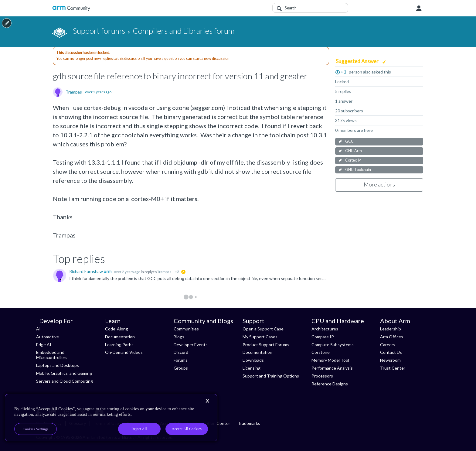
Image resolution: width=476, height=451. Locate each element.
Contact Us (391, 352)
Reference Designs (330, 384)
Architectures (325, 329)
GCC (349, 141)
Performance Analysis (332, 368)
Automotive (48, 337)
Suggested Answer (358, 61)
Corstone (321, 352)
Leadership (391, 329)
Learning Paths (119, 345)
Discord (181, 352)
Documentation (120, 337)
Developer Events (191, 345)
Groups (181, 368)
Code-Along (117, 329)
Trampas (74, 92)
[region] (111, 418)
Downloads (253, 360)
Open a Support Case (263, 329)
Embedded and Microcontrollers (52, 355)
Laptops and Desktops (58, 365)
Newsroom (390, 360)
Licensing (252, 368)
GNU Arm (354, 151)
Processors (322, 376)
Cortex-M (353, 160)
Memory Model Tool (330, 360)
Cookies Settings (36, 429)
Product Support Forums (266, 345)
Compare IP (323, 337)
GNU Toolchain (358, 170)
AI (38, 329)
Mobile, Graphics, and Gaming (64, 373)
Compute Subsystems (333, 345)
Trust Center (393, 368)
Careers (388, 345)
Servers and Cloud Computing (65, 381)
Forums (181, 360)
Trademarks (249, 423)
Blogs (179, 337)
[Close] (207, 401)
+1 (343, 72)
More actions (379, 184)
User (419, 9)
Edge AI (44, 345)
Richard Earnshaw (87, 271)
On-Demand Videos (124, 352)
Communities (186, 329)
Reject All (139, 429)
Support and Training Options (271, 376)
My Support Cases (260, 337)
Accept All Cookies (187, 429)
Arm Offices (392, 337)
